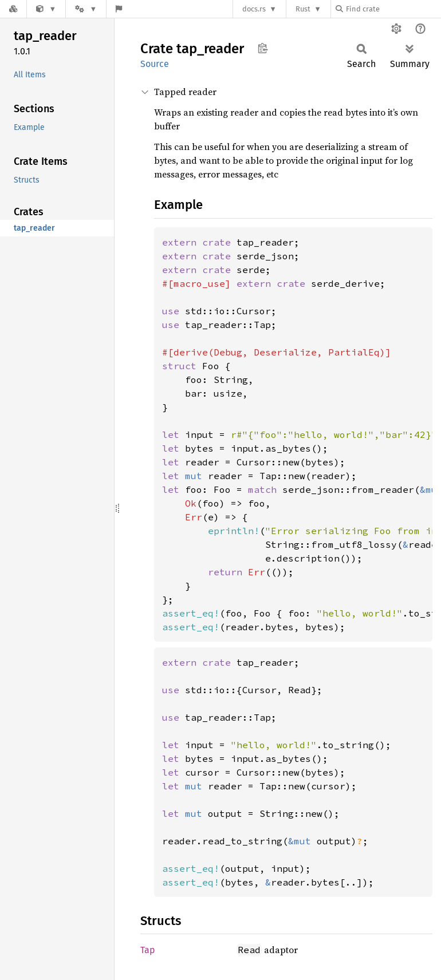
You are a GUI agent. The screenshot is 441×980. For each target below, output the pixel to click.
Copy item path (263, 48)
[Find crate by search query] (393, 9)
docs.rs (254, 9)
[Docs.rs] (13, 9)
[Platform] (86, 9)
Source (155, 64)
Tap (148, 950)
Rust (303, 9)
